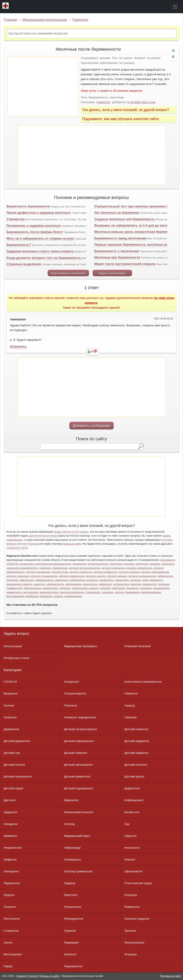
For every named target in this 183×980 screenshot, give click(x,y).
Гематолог (131, 693)
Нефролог (10, 860)
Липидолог (11, 824)
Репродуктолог (74, 919)
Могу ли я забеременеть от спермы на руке (40, 238)
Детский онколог (15, 765)
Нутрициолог (72, 860)
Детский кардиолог (137, 741)
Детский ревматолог (77, 777)
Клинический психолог (79, 812)
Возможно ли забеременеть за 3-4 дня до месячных (135, 225)
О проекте (32, 976)
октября (135, 102)
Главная (11, 20)
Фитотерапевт (13, 954)
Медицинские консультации (45, 20)
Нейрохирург (72, 848)
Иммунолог (71, 800)
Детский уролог (134, 777)
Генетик (9, 706)
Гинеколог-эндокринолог (80, 717)
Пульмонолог (73, 907)
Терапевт (70, 931)
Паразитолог (12, 883)
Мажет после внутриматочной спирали (125, 264)
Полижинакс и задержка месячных (34, 226)
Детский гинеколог (136, 729)
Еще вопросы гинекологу (68, 273)
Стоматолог (11, 931)
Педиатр (70, 883)
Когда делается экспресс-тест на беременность (44, 258)
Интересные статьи (17, 658)
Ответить (18, 347)
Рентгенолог (12, 919)
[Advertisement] (43, 87)
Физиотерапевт (134, 943)
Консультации (13, 646)
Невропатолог (13, 848)
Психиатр (131, 895)
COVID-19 (10, 682)
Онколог (130, 860)
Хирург (8, 966)
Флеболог (70, 954)
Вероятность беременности (28, 206)
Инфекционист (134, 800)
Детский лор (12, 753)
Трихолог (130, 931)
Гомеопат (131, 717)
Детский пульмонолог (18, 777)
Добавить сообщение (91, 425)
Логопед (69, 824)
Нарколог (130, 836)
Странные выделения (24, 264)
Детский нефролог (137, 753)
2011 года (149, 102)
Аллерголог (72, 682)
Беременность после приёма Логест (35, 232)
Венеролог (11, 693)
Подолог (9, 895)
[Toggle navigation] (175, 7)
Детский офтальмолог (78, 765)
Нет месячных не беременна (117, 213)
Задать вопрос (17, 633)
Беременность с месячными (117, 251)
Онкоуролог (11, 871)
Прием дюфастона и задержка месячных (39, 213)
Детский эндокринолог (79, 788)
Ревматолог (132, 907)
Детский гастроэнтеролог (80, 729)
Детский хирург (14, 788)
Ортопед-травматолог (78, 871)
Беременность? (19, 245)
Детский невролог (76, 753)
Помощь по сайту (49, 976)
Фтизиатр (131, 954)
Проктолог (71, 895)
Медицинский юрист (77, 836)
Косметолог (132, 812)
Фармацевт (71, 943)
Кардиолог (11, 812)
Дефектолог (132, 788)
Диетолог (10, 800)
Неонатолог (132, 848)
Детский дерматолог (17, 741)
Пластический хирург (138, 883)
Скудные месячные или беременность (125, 219)
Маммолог (11, 836)
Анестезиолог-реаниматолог (143, 682)
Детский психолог (136, 765)
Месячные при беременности (117, 257)
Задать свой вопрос (112, 273)
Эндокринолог (73, 966)
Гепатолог (70, 706)
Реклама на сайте (171, 976)
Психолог (10, 907)
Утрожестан (16, 219)
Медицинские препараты (80, 646)
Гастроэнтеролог (75, 693)
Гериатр (130, 706)
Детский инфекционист (79, 741)
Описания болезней (137, 646)
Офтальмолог (133, 871)
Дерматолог (12, 729)
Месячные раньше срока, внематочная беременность (136, 232)
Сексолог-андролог (137, 919)
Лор (127, 824)
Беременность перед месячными (120, 238)
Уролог (8, 943)
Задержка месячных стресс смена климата (40, 251)
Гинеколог (80, 20)
